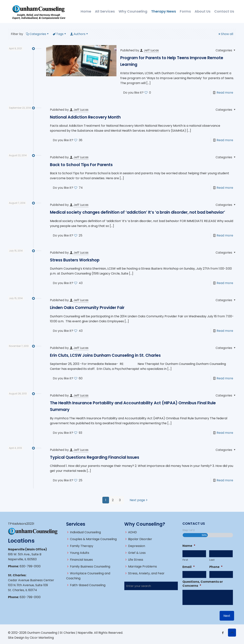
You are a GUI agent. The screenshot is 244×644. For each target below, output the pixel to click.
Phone (216, 567)
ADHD (132, 532)
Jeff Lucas (151, 50)
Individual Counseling (85, 532)
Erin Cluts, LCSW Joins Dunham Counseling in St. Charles (105, 355)
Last (212, 560)
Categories (38, 34)
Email (189, 567)
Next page (139, 500)
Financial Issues (81, 560)
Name (189, 546)
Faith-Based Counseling (88, 585)
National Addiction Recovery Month (85, 117)
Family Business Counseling (90, 566)
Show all (226, 34)
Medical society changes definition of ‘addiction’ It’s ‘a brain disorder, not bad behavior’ (138, 212)
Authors (79, 34)
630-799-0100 (30, 566)
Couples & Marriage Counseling (93, 539)
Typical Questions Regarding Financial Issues (95, 457)
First (185, 560)
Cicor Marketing (42, 638)
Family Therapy (82, 546)
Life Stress (136, 560)
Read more (225, 93)
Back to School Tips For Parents (81, 165)
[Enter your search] (151, 586)
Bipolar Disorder (140, 539)
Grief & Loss (137, 553)
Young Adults (80, 553)
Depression (137, 546)
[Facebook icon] (223, 633)
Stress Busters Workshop (75, 260)
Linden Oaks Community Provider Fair (87, 308)
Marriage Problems (142, 566)
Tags (60, 34)
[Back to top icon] (232, 633)
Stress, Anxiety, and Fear (146, 573)
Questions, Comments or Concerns (203, 584)
